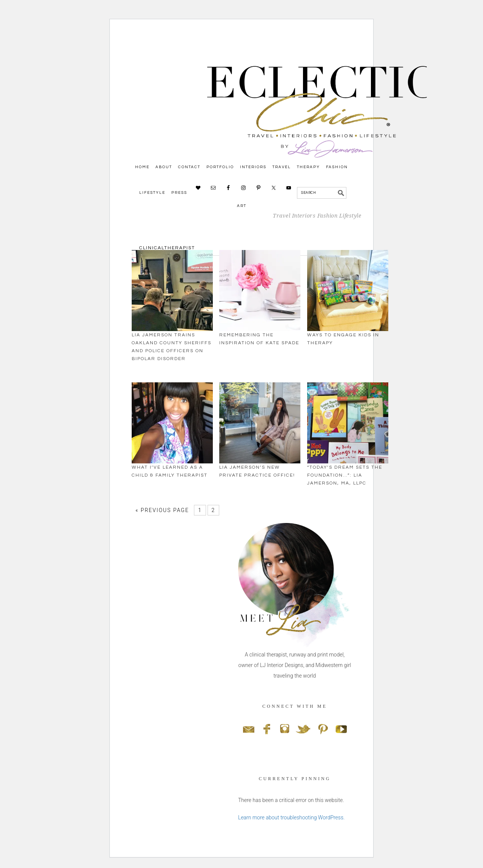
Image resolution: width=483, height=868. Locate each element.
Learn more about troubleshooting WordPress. (291, 817)
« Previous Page (162, 510)
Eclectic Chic (279, 144)
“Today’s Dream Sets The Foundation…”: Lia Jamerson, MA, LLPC (345, 475)
